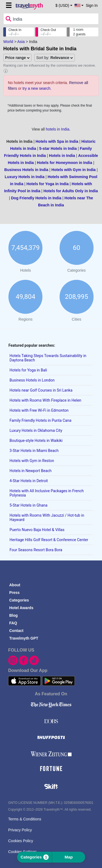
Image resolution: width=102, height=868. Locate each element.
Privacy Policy (20, 830)
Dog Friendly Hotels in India (36, 198)
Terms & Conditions (25, 819)
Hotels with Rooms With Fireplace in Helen (45, 400)
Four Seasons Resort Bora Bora (36, 550)
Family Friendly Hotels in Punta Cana (40, 420)
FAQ (13, 623)
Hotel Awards (21, 608)
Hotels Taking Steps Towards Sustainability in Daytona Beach (48, 358)
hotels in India (57, 129)
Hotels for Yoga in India (47, 184)
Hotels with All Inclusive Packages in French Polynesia (47, 493)
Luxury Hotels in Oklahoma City (36, 430)
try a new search (37, 88)
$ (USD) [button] (62, 5)
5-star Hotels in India (58, 148)
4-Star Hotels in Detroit (29, 481)
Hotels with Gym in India (74, 170)
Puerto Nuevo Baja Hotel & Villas (37, 530)
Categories (19, 600)
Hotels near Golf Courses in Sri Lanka (41, 390)
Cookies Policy (21, 841)
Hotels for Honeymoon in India (65, 163)
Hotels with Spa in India (57, 141)
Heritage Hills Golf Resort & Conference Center (49, 540)
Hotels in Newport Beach (30, 471)
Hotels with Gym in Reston (32, 461)
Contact (16, 631)
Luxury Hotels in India (24, 177)
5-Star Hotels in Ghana (28, 505)
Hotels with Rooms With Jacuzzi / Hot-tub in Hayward (47, 517)
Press (14, 593)
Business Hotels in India (26, 170)
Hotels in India (62, 156)
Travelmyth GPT (24, 638)
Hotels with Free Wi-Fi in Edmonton (39, 410)
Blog (13, 615)
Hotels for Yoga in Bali (28, 370)
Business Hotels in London (32, 380)
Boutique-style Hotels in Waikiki (36, 441)
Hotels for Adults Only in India (71, 191)
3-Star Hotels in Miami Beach (34, 451)
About (15, 585)
